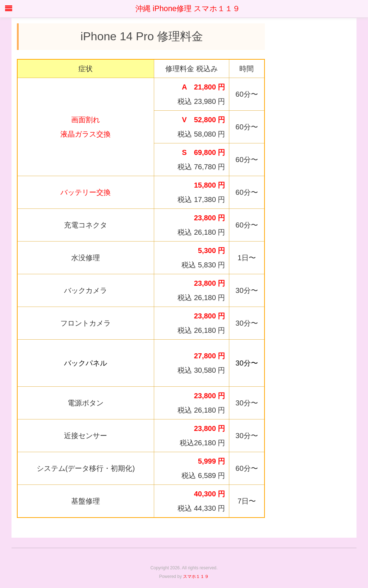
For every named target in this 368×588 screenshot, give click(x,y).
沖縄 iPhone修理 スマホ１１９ (184, 9)
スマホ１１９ (196, 576)
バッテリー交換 (86, 192)
